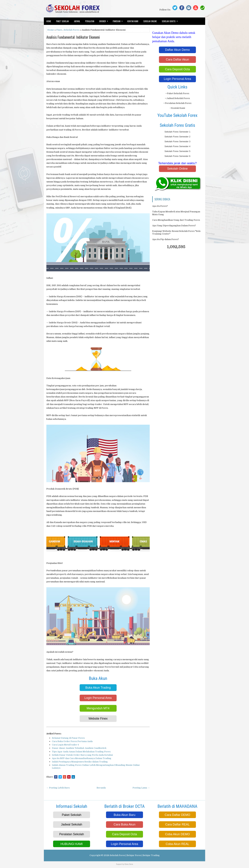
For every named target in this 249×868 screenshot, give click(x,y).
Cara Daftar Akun (177, 60)
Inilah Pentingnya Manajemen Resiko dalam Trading (80, 762)
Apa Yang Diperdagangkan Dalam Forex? (174, 226)
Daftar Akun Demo (177, 50)
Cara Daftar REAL (177, 824)
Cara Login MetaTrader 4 (65, 745)
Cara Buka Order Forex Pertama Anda (72, 741)
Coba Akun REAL (177, 844)
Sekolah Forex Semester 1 (177, 132)
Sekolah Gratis (171, 20)
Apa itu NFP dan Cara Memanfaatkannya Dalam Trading (82, 758)
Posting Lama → (141, 788)
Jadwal (77, 21)
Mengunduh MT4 (98, 708)
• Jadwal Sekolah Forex (177, 98)
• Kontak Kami (177, 108)
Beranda (101, 788)
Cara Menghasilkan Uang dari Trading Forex (176, 220)
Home (49, 21)
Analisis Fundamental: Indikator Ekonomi (73, 37)
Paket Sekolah (63, 21)
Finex (59, 30)
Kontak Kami (133, 21)
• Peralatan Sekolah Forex (178, 103)
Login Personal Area (98, 698)
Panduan (119, 20)
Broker (105, 20)
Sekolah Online (150, 21)
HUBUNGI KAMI (72, 844)
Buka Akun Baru (124, 815)
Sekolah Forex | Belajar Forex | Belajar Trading (135, 855)
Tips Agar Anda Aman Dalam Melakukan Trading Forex (81, 752)
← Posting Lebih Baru (58, 788)
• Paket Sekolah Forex (177, 93)
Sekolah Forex (71, 30)
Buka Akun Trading (98, 688)
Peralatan (90, 21)
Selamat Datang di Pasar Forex (68, 738)
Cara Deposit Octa (177, 69)
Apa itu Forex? (160, 206)
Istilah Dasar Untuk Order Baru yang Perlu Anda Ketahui (82, 755)
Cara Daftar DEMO (177, 815)
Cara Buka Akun (124, 824)
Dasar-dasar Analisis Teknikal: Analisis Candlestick (79, 748)
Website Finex (98, 719)
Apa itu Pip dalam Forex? (166, 239)
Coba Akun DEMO (177, 834)
